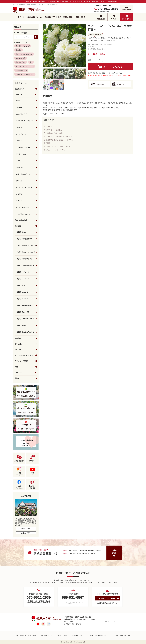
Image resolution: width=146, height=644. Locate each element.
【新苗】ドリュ (21, 285)
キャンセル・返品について (99, 636)
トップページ (19, 17)
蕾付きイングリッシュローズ (25, 66)
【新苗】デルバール (23, 279)
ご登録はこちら (114, 552)
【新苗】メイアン (22, 299)
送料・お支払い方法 (65, 17)
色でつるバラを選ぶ (26, 361)
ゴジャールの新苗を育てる (24, 54)
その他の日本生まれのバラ (25, 187)
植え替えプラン (20, 62)
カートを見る (127, 19)
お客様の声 (32, 461)
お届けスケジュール (35, 17)
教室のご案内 (26, 533)
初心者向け (19, 338)
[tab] (48, 74)
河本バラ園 (20, 167)
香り (31, 62)
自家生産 (19, 107)
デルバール (20, 161)
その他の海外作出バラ (23, 207)
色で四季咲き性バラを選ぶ (26, 355)
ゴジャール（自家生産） (24, 147)
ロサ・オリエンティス (23, 174)
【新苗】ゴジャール (23, 272)
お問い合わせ (127, 10)
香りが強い (19, 344)
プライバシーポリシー (122, 636)
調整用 (17, 378)
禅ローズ (19, 181)
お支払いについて (47, 636)
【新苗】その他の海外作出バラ (26, 305)
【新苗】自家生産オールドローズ (26, 265)
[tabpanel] (64, 46)
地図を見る (108, 622)
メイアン (19, 201)
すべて (18, 101)
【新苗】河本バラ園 (23, 312)
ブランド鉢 (26, 373)
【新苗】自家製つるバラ (24, 259)
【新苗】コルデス (22, 292)
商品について (50, 17)
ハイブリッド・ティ (23, 114)
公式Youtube (32, 474)
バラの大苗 (26, 95)
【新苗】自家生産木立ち (24, 239)
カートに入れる (113, 67)
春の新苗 (18, 50)
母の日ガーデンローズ (23, 46)
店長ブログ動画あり (32, 487)
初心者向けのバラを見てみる (25, 74)
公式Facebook (19, 487)
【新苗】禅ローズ (22, 325)
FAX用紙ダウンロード (73, 603)
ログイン (114, 19)
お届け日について (79, 636)
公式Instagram (19, 474)
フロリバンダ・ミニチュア (25, 121)
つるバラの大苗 (20, 58)
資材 (26, 367)
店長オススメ (26, 89)
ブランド (19, 141)
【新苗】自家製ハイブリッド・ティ (27, 246)
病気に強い (19, 350)
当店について (81, 17)
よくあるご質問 (19, 461)
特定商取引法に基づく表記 (26, 636)
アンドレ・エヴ (21, 154)
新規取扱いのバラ (21, 70)
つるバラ (19, 127)
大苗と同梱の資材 (21, 220)
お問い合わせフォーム (107, 599)
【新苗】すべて (21, 232)
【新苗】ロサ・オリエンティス (26, 319)
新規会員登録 (101, 19)
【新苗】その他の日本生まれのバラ (26, 332)
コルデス (19, 194)
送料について (101, 84)
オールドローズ (21, 134)
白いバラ (70, 140)
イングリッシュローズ (23, 214)
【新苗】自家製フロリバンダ (25, 252)
